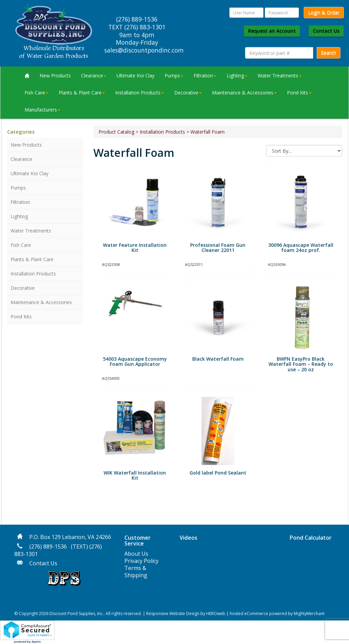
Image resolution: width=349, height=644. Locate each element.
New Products (55, 76)
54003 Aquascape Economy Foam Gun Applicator (135, 361)
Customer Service (138, 541)
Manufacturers (42, 110)
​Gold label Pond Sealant (218, 473)
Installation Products (140, 93)
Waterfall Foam (208, 132)
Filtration (205, 76)
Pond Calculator (311, 538)
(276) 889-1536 (48, 546)
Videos (188, 538)
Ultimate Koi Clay (135, 76)
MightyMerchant (309, 613)
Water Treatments (280, 76)
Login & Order (324, 12)
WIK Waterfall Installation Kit (135, 475)
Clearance (94, 76)
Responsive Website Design (173, 613)
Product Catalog (116, 132)
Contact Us (326, 31)
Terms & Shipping (136, 572)
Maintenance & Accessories (244, 93)
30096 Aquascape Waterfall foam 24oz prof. (301, 248)
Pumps (174, 76)
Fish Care (36, 93)
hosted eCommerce (249, 613)
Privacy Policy (141, 561)
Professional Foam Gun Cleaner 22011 (218, 248)
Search (329, 53)
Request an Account (272, 31)
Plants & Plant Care (82, 93)
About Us (136, 554)
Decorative (188, 93)
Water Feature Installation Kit (135, 248)
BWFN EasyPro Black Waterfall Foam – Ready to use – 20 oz (301, 364)
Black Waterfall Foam (218, 359)
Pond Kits (299, 93)
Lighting (237, 76)
